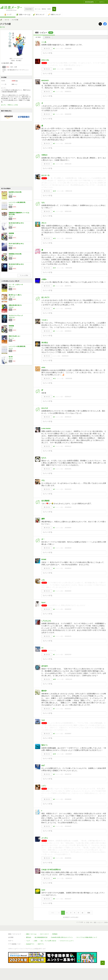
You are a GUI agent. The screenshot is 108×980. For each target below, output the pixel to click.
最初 (53, 913)
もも (43, 202)
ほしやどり (45, 297)
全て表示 (38, 37)
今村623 (44, 155)
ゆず (43, 765)
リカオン (45, 320)
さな (43, 480)
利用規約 (55, 934)
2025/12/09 (68, 143)
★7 (54, 709)
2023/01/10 (69, 878)
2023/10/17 (68, 709)
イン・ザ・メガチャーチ (16, 285)
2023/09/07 (68, 734)
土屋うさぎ (12, 297)
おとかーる (45, 175)
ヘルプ (28, 941)
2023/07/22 (68, 774)
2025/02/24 (65, 356)
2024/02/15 (68, 636)
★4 (54, 417)
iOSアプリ (41, 944)
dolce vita (45, 60)
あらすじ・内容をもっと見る (10, 105)
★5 (54, 309)
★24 (54, 69)
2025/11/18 (69, 191)
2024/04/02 (68, 591)
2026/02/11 (68, 92)
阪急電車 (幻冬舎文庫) (15, 192)
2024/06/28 (68, 548)
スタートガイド (44, 934)
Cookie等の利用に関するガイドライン (62, 937)
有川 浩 (7, 20)
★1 (54, 114)
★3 (54, 143)
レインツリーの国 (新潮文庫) (17, 202)
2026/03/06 (68, 49)
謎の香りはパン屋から (15, 295)
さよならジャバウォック (16, 316)
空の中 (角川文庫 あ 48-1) (16, 244)
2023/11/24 (69, 679)
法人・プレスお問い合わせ (48, 941)
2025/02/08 (69, 378)
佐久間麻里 (45, 501)
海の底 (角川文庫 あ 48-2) (16, 264)
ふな (43, 580)
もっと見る (24, 275)
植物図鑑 (11, 233)
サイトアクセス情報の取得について (87, 937)
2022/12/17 (68, 899)
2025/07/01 (68, 286)
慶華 (43, 519)
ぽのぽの (45, 666)
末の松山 (45, 342)
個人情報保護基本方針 (41, 937)
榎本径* (44, 691)
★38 (54, 754)
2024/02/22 (68, 609)
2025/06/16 (68, 331)
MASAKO (45, 80)
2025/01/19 (68, 417)
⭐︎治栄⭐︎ (44, 279)
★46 (54, 878)
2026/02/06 (68, 114)
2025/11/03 (68, 211)
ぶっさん (45, 838)
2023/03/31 (68, 858)
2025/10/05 (69, 268)
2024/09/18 (68, 507)
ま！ (43, 539)
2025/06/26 (68, 309)
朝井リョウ (12, 287)
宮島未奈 (11, 307)
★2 (54, 49)
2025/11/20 (68, 164)
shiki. (43, 367)
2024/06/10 (68, 568)
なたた (44, 458)
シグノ (44, 786)
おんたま (45, 408)
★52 (54, 238)
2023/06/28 (68, 799)
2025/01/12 (68, 446)
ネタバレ (48, 37)
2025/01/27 (68, 397)
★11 (54, 378)
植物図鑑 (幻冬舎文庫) (15, 254)
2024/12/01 (68, 469)
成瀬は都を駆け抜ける (15, 305)
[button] (54, 9)
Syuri (43, 602)
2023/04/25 (68, 826)
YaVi (43, 720)
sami (43, 890)
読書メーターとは (31, 934)
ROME (44, 559)
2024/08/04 (68, 528)
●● (42, 648)
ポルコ (44, 223)
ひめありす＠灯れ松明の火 (51, 870)
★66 (54, 679)
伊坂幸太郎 (12, 318)
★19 (54, 191)
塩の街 (11, 357)
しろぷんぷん (46, 621)
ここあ (44, 42)
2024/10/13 (68, 489)
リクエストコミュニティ (67, 941)
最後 (89, 913)
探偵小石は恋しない (15, 336)
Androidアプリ (30, 944)
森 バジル (11, 338)
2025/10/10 (69, 238)
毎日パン (45, 745)
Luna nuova (46, 428)
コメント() (59, 49)
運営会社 (29, 937)
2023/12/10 (68, 655)
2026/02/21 (69, 69)
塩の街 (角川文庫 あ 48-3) (16, 223)
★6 (54, 92)
